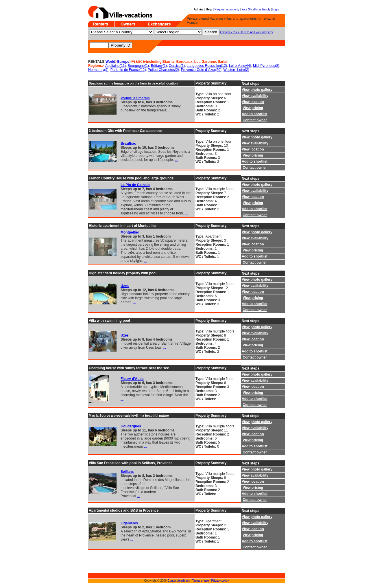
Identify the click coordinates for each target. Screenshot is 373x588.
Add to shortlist (255, 114)
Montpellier (130, 232)
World (110, 62)
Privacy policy (220, 581)
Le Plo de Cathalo (135, 185)
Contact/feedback (179, 581)
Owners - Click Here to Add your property (247, 32)
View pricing (253, 108)
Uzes (125, 286)
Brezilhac (128, 144)
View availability (255, 96)
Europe (123, 62)
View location (253, 102)
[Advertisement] (106, 564)
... (171, 110)
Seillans (127, 472)
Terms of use (201, 581)
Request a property (227, 9)
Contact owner (255, 120)
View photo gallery (257, 90)
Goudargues (131, 426)
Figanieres (129, 523)
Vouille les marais (135, 98)
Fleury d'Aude (132, 379)
